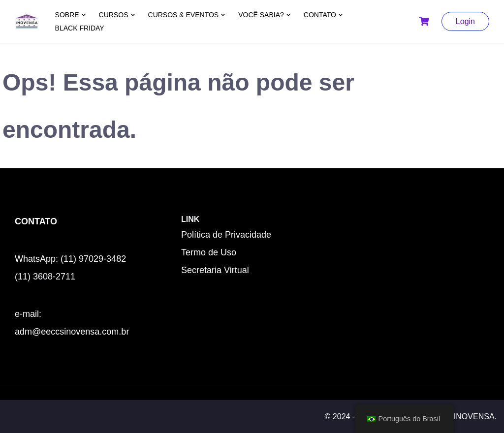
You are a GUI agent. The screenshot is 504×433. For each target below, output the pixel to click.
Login (465, 21)
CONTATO (320, 15)
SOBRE (67, 15)
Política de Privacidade (226, 235)
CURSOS (114, 15)
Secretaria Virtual (215, 270)
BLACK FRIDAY (80, 28)
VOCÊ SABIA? (261, 15)
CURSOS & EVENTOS (184, 15)
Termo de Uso (209, 252)
